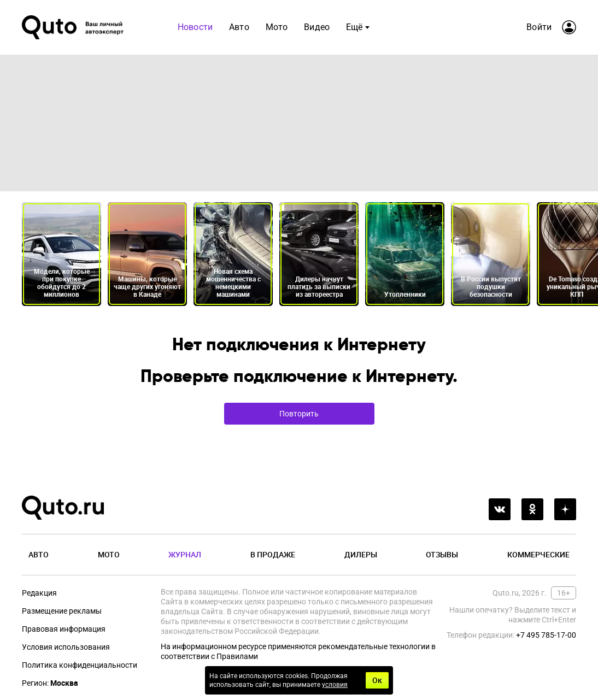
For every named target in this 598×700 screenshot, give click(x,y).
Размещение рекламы (62, 611)
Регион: (50, 683)
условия (335, 685)
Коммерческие (538, 554)
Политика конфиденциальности (80, 665)
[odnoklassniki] (532, 509)
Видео (317, 27)
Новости (195, 27)
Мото (277, 27)
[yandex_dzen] (565, 509)
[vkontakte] (500, 509)
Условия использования (66, 647)
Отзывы (442, 554)
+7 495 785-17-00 (546, 635)
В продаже (273, 554)
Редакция (39, 593)
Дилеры (361, 554)
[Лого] (74, 27)
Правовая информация (64, 629)
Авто (239, 27)
